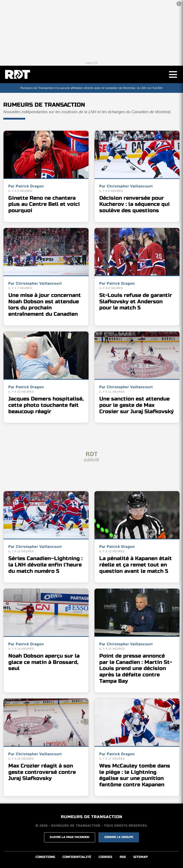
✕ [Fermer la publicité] (179, 4)
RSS (123, 857)
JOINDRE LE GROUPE (119, 837)
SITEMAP (140, 857)
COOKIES (105, 857)
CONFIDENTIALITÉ (77, 857)
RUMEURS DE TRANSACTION (92, 817)
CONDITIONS (45, 857)
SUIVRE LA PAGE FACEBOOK (70, 837)
